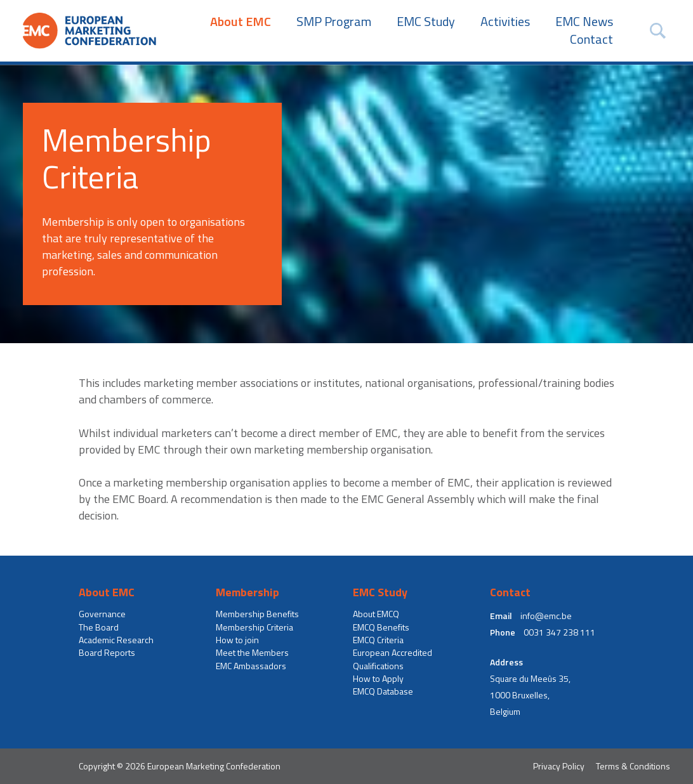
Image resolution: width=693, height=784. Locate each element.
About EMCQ (376, 614)
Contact (591, 39)
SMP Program (334, 22)
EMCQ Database (383, 691)
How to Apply (378, 679)
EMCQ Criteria (378, 640)
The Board (99, 627)
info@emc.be (546, 616)
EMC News (584, 22)
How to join (237, 640)
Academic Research (116, 640)
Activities (505, 22)
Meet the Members (252, 653)
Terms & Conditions (633, 766)
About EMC (241, 22)
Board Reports (107, 653)
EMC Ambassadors (251, 666)
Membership (247, 592)
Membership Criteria (254, 627)
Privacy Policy (559, 766)
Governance (102, 614)
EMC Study (426, 22)
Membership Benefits (257, 614)
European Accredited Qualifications (393, 659)
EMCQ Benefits (381, 627)
